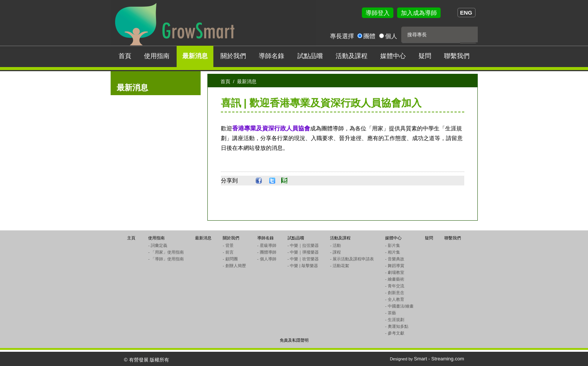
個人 (391, 36)
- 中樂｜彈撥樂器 (303, 252)
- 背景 (228, 245)
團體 (369, 36)
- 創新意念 (395, 293)
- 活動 (335, 245)
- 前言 (228, 252)
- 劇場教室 (395, 272)
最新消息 (195, 56)
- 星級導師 (267, 245)
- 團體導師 (267, 252)
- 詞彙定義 (158, 245)
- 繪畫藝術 (395, 279)
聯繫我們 (457, 56)
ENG (466, 13)
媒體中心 (393, 56)
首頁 (125, 56)
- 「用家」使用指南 (166, 252)
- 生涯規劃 (395, 320)
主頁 (131, 238)
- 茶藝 (391, 313)
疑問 (425, 56)
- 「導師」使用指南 (166, 259)
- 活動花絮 (340, 266)
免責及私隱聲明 (294, 340)
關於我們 (233, 56)
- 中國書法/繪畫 (399, 306)
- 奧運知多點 (397, 326)
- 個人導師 (267, 259)
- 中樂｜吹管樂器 (303, 259)
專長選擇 (342, 36)
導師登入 (378, 13)
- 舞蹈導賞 (395, 266)
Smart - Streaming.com (439, 359)
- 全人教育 (395, 299)
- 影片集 (393, 245)
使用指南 (157, 56)
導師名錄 (271, 56)
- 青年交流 (395, 286)
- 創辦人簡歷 (234, 266)
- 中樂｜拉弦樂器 (303, 245)
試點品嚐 (310, 56)
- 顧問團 (230, 259)
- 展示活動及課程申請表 (352, 259)
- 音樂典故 (395, 259)
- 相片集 (393, 252)
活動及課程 (352, 56)
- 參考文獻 (395, 333)
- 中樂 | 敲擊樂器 (303, 266)
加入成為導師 (419, 13)
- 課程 (335, 252)
